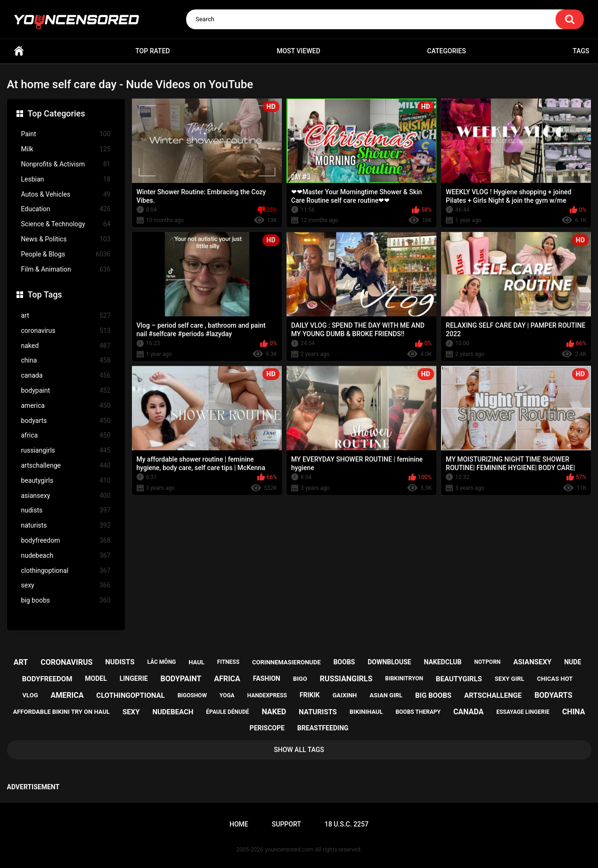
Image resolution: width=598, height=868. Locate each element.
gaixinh (344, 695)
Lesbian (66, 179)
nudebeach (66, 556)
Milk (66, 149)
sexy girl (510, 679)
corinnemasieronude (286, 662)
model (96, 678)
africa (66, 435)
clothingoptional (66, 571)
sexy (66, 585)
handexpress (267, 695)
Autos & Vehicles (66, 194)
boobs (344, 662)
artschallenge (66, 466)
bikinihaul (366, 712)
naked (66, 346)
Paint (66, 134)
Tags (581, 51)
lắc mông (161, 662)
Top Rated (152, 51)
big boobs (66, 600)
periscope (267, 728)
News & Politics (66, 239)
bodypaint (66, 391)
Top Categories (57, 113)
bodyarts (66, 421)
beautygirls (66, 481)
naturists (66, 525)
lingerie (134, 678)
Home (19, 51)
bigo (300, 679)
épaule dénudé (227, 712)
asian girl (386, 695)
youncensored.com (289, 850)
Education (66, 209)
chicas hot (555, 679)
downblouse (389, 662)
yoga (227, 695)
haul (197, 662)
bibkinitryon (404, 678)
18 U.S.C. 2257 (347, 824)
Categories (446, 51)
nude (573, 662)
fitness (228, 662)
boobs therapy (418, 712)
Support (287, 824)
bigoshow (192, 695)
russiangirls (66, 451)
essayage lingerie (523, 712)
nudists (66, 510)
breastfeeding (323, 728)
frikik (310, 695)
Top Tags (45, 294)
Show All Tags (299, 750)
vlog (30, 695)
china (66, 360)
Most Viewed (298, 51)
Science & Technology (66, 224)
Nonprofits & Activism (66, 164)
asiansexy (66, 496)
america (66, 406)
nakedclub (442, 662)
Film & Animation (66, 269)
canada (66, 376)
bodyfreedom (66, 541)
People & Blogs (66, 254)
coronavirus (66, 331)
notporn (487, 662)
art (66, 316)
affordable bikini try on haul (61, 712)
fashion (267, 678)
